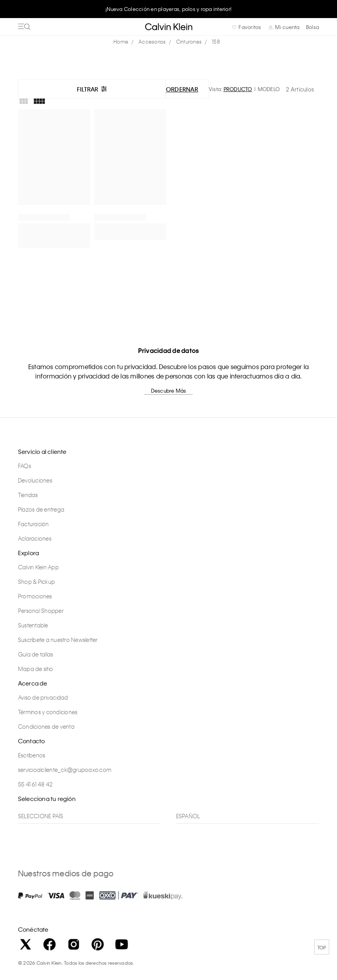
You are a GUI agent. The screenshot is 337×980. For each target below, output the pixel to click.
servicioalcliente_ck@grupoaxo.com (65, 770)
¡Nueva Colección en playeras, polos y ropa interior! (168, 9)
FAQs (25, 466)
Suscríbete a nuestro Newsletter (58, 640)
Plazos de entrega (41, 509)
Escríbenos (32, 755)
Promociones (35, 596)
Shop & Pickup (36, 581)
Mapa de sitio (36, 669)
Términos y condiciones (48, 712)
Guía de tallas (36, 654)
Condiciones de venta (46, 726)
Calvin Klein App (38, 567)
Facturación (34, 524)
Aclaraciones (35, 538)
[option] (168, 9)
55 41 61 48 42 (36, 784)
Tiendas (28, 495)
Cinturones (189, 41)
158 (216, 41)
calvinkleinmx (123, 42)
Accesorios (152, 41)
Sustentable (33, 625)
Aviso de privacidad (43, 697)
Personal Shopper (41, 611)
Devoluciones (35, 480)
